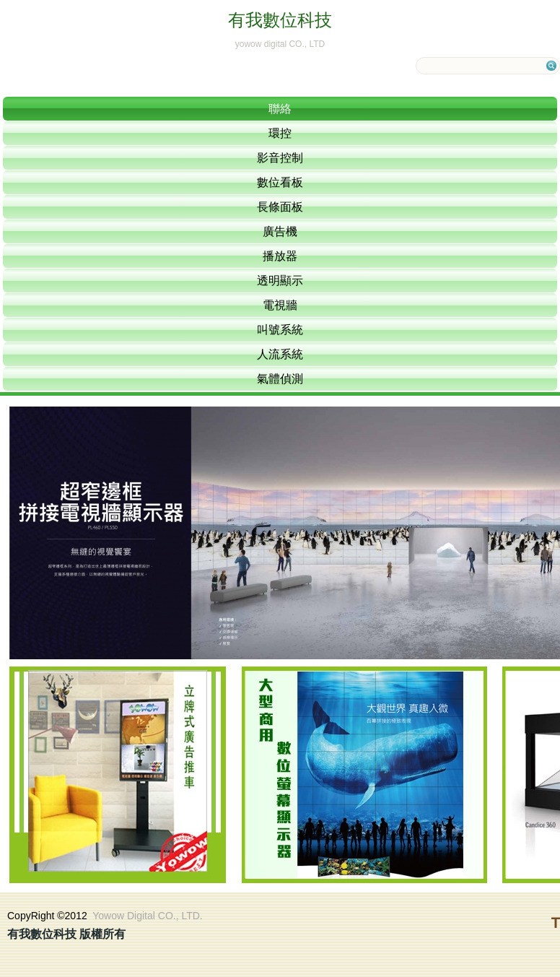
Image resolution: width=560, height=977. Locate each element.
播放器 (280, 256)
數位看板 (280, 182)
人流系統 (280, 354)
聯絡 (280, 109)
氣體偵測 (280, 379)
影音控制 (280, 158)
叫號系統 (280, 330)
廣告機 (280, 231)
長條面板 (280, 207)
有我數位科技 (280, 20)
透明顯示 (280, 281)
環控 (280, 133)
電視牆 (280, 305)
